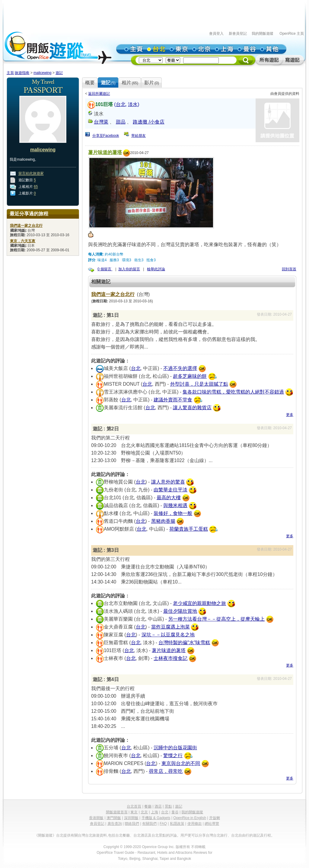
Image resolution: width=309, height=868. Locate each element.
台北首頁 (134, 806)
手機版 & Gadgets (156, 818)
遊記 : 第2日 (106, 429)
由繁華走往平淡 (170, 490)
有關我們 (149, 824)
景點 (168, 806)
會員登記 (97, 824)
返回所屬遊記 (99, 94)
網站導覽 (212, 824)
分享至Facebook (106, 136)
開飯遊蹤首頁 (117, 812)
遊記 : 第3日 (106, 550)
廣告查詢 (115, 824)
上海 (154, 812)
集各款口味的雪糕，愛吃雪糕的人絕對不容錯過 (233, 392)
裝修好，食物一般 (173, 513)
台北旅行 (220, 835)
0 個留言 (105, 269)
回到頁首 (289, 269)
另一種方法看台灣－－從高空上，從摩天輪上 (216, 619)
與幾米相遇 (175, 505)
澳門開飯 (114, 818)
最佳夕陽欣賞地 (180, 611)
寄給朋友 (139, 136)
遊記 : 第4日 (106, 679)
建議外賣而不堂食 (173, 400)
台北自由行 (240, 835)
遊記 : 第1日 (106, 315)
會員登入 (216, 34)
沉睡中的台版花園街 (175, 748)
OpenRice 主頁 (292, 34)
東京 (134, 812)
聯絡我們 (132, 824)
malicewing (42, 73)
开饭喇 (215, 818)
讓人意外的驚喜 (168, 482)
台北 (121, 104)
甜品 (121, 122)
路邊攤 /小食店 (149, 122)
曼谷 (175, 812)
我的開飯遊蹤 (263, 34)
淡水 (133, 104)
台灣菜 (101, 122)
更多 (290, 415)
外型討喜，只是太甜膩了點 (199, 384)
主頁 (10, 73)
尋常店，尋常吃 (166, 771)
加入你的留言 (129, 269)
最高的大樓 (169, 498)
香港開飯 (96, 818)
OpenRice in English (190, 818)
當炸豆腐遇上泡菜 (170, 627)
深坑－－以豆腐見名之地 (168, 635)
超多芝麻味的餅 (190, 376)
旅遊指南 (22, 73)
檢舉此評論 (156, 269)
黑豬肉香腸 (163, 521)
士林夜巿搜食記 (170, 658)
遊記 (59, 73)
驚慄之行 (173, 755)
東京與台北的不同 (181, 763)
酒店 (158, 806)
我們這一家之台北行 (113, 294)
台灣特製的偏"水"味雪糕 (184, 643)
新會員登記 (238, 34)
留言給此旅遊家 (31, 174)
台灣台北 (85, 835)
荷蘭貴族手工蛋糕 (189, 529)
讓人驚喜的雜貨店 (192, 408)
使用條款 (195, 824)
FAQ (163, 824)
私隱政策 (177, 824)
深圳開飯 (131, 818)
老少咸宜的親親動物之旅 (199, 603)
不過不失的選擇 (180, 368)
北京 (144, 812)
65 (36, 187)
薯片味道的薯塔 (105, 152)
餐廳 (148, 806)
